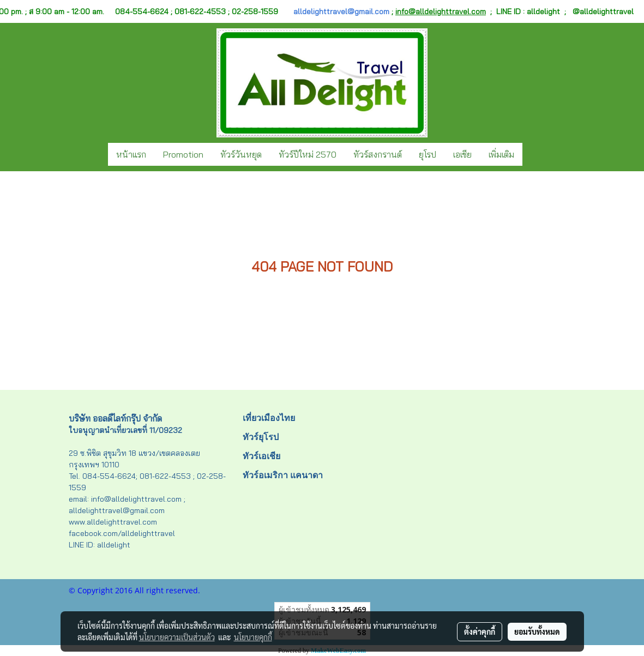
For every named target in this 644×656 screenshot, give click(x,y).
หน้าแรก (131, 154)
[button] (532, 154)
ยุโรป (428, 154)
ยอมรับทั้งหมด (537, 631)
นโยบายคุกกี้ (253, 637)
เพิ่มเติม (501, 154)
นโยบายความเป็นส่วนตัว (177, 637)
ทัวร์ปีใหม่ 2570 (308, 154)
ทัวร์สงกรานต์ (378, 154)
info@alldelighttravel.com (441, 11)
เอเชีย (462, 154)
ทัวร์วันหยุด (241, 154)
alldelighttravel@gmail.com (341, 11)
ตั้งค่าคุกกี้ (480, 631)
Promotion (183, 154)
